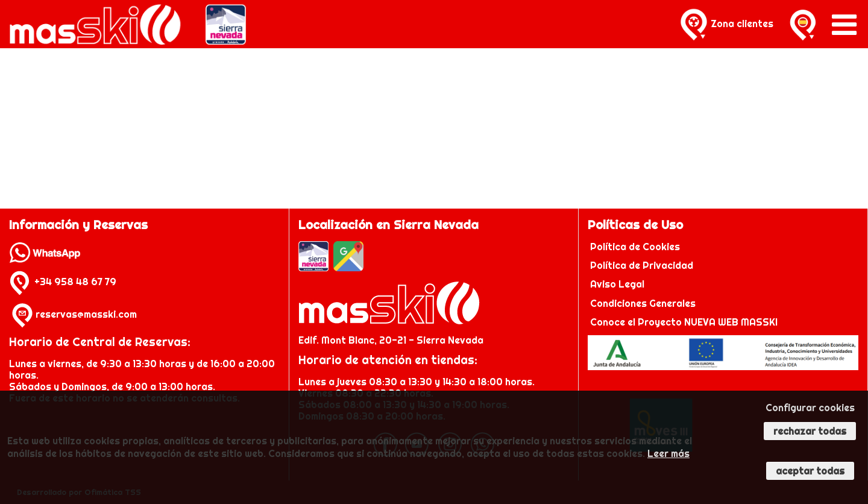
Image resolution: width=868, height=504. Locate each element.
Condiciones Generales (643, 303)
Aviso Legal (617, 284)
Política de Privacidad (643, 265)
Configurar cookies (810, 408)
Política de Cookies (636, 247)
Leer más (668, 453)
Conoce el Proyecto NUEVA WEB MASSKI (683, 322)
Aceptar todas (810, 471)
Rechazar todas (810, 431)
